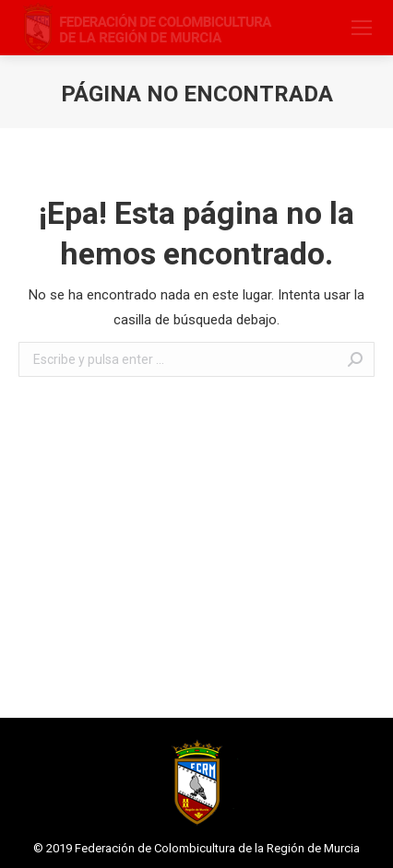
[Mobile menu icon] (362, 28)
